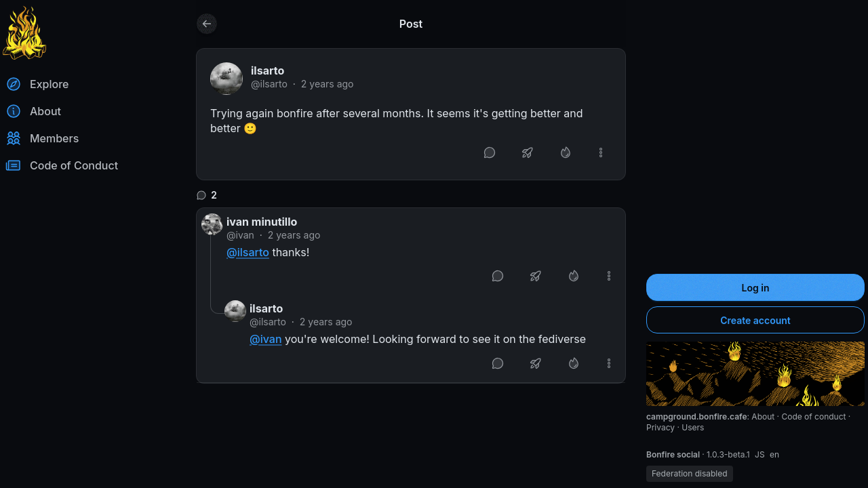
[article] (411, 114)
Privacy (662, 427)
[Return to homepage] (24, 33)
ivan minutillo (262, 222)
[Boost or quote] (528, 152)
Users (693, 427)
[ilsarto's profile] (226, 79)
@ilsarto (269, 84)
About (764, 416)
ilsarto (268, 70)
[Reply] (490, 152)
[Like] (566, 152)
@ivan (240, 235)
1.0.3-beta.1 (729, 454)
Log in (756, 288)
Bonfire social (674, 454)
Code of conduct (814, 416)
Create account (755, 320)
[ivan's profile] (212, 224)
